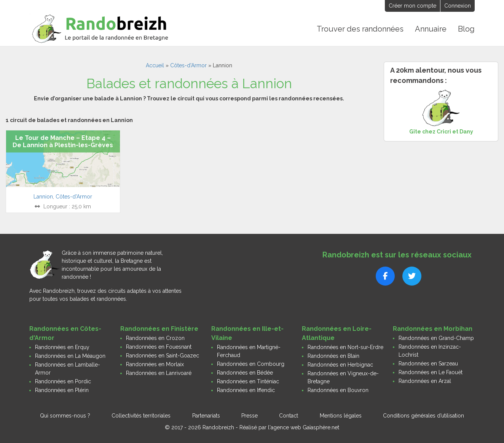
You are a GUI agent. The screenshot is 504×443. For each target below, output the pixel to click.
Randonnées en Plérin (62, 390)
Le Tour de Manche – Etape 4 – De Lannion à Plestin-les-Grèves (63, 141)
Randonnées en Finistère (159, 329)
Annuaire (431, 29)
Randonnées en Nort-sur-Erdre (345, 347)
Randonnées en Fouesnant (159, 347)
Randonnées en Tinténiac (248, 381)
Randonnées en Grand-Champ (436, 338)
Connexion (458, 6)
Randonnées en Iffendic (246, 390)
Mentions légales (341, 416)
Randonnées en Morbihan (433, 329)
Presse (250, 416)
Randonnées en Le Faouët (431, 372)
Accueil (155, 65)
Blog (466, 29)
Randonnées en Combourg (251, 364)
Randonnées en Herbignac (340, 365)
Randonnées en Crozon (155, 338)
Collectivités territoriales (141, 416)
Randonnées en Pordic (63, 381)
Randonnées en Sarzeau (428, 364)
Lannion (43, 197)
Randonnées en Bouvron (338, 390)
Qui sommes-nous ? (65, 416)
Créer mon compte (412, 6)
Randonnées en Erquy (62, 347)
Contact (289, 416)
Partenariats (206, 416)
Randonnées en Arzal (425, 381)
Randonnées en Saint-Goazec (163, 356)
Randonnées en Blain (333, 356)
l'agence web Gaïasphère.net (304, 427)
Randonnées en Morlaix (155, 364)
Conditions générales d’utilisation (423, 416)
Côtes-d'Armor (188, 65)
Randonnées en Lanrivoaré (159, 373)
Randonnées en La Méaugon (70, 356)
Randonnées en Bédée (245, 373)
